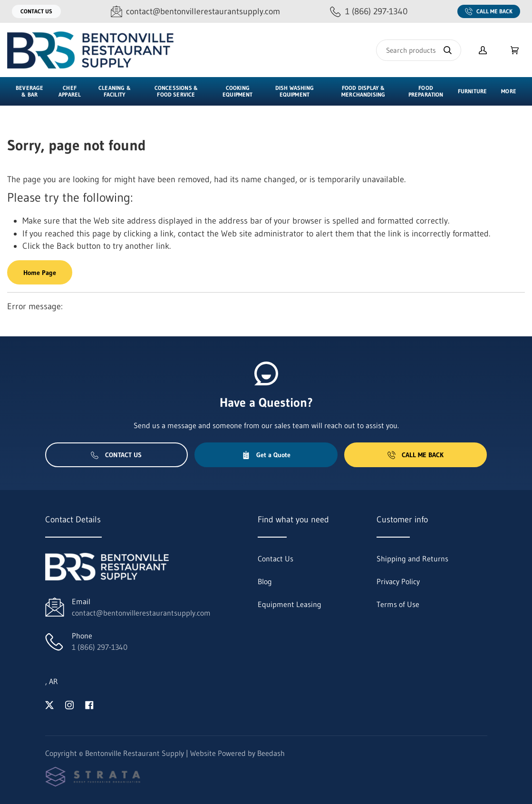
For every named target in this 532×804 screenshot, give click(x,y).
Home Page (40, 273)
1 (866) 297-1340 (100, 647)
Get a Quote (266, 455)
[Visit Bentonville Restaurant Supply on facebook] (89, 704)
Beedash (271, 753)
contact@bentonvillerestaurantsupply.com (141, 613)
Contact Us (36, 11)
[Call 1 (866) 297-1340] (369, 12)
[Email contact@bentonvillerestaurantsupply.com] (195, 12)
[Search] (419, 50)
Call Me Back (489, 11)
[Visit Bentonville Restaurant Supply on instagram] (69, 704)
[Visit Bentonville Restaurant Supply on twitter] (49, 704)
